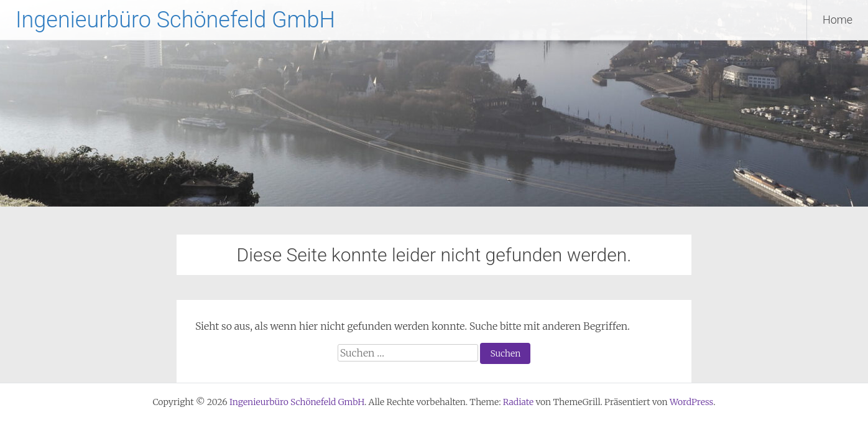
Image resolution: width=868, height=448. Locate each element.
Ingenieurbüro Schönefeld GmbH (175, 20)
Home (838, 20)
